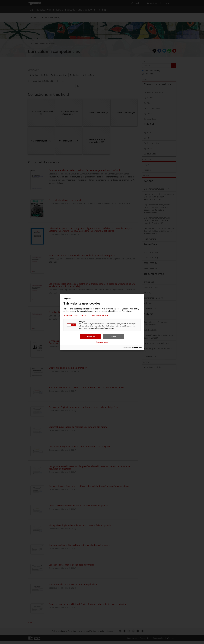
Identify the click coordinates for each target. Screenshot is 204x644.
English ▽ (68, 299)
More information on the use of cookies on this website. (86, 315)
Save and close (102, 342)
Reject (113, 337)
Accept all (91, 337)
